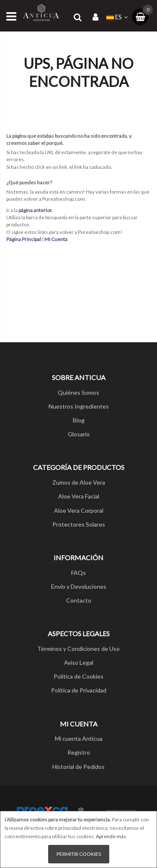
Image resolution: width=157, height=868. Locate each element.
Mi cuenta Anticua (79, 738)
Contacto (79, 600)
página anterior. (36, 210)
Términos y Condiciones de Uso (78, 649)
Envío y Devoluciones (79, 586)
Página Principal (24, 239)
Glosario (79, 434)
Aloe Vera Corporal (79, 510)
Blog (79, 420)
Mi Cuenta (56, 239)
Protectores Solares (79, 524)
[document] (78, 839)
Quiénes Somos (78, 392)
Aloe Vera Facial (79, 496)
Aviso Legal (79, 662)
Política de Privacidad (79, 690)
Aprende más (111, 836)
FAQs (78, 573)
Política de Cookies (78, 676)
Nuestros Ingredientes (79, 406)
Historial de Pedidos (78, 767)
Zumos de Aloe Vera (79, 482)
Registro (79, 752)
